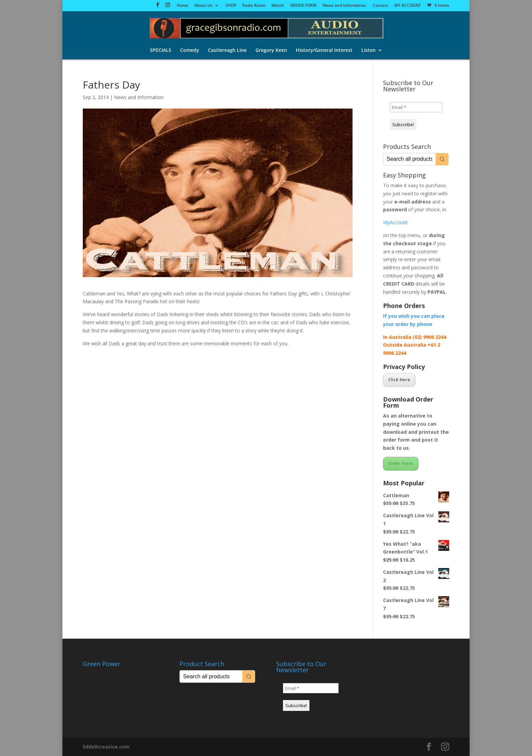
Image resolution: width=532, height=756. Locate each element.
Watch (278, 6)
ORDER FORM (303, 6)
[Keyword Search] (410, 159)
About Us (203, 6)
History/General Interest (324, 51)
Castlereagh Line (227, 51)
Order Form (401, 463)
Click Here (399, 380)
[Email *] (416, 107)
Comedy (190, 51)
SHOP (231, 6)
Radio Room (254, 6)
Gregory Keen (271, 51)
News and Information (345, 6)
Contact (380, 6)
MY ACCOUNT (408, 6)
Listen (368, 51)
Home (183, 6)
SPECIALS (161, 51)
